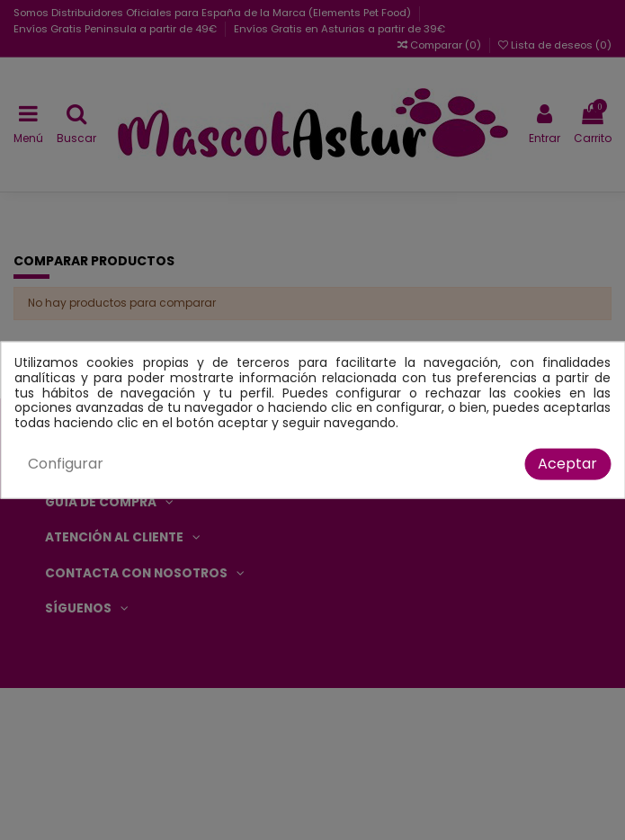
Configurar (66, 464)
